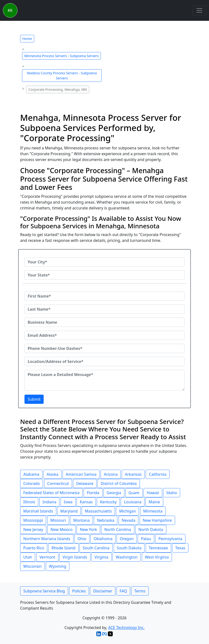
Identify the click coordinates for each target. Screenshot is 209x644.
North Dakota (151, 529)
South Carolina (96, 548)
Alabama (31, 474)
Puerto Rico (34, 548)
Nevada (129, 520)
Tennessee (158, 548)
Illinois (29, 502)
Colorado (32, 483)
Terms (140, 591)
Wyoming (58, 566)
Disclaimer (103, 591)
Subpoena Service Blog (44, 591)
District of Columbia (119, 483)
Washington (127, 557)
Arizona (111, 474)
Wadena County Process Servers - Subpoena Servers (62, 76)
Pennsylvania (170, 539)
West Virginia (157, 557)
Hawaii (153, 493)
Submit (34, 399)
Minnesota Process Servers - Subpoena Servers (61, 56)
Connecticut (58, 483)
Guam (134, 493)
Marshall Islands (38, 511)
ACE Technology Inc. (126, 628)
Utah (28, 557)
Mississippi (33, 520)
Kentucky (108, 502)
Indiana (49, 502)
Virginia (101, 557)
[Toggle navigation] (199, 10)
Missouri (58, 520)
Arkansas (133, 474)
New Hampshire (157, 520)
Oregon (127, 539)
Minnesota (153, 511)
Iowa (68, 502)
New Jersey (33, 529)
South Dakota (129, 548)
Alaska (52, 474)
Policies (79, 591)
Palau (146, 539)
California (158, 474)
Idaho (172, 493)
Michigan (127, 511)
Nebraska (106, 520)
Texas (180, 548)
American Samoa (81, 474)
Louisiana (133, 502)
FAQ (123, 591)
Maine (154, 502)
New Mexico (61, 529)
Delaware (85, 483)
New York (88, 529)
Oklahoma (103, 539)
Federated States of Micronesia (51, 493)
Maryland (69, 511)
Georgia (114, 493)
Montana (81, 520)
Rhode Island (63, 548)
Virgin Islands (75, 557)
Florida (93, 493)
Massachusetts (98, 511)
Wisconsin (32, 566)
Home (27, 39)
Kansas (86, 502)
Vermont (47, 557)
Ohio (82, 539)
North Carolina (118, 529)
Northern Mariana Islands (47, 539)
